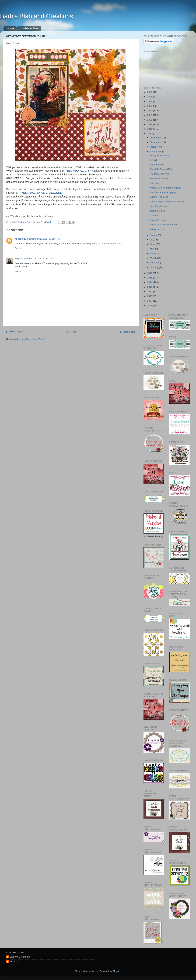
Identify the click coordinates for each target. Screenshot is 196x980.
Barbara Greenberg (20, 957)
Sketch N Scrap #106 (161, 169)
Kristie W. (15, 962)
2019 (150, 124)
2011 (150, 296)
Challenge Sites (29, 28)
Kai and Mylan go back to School (167, 202)
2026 (150, 92)
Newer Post (15, 332)
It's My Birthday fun (159, 156)
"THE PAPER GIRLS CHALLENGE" (42, 193)
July (152, 240)
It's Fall (153, 160)
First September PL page (163, 192)
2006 (150, 305)
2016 (150, 273)
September (156, 152)
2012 (150, 292)
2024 (150, 101)
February (155, 263)
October (155, 147)
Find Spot (155, 183)
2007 (150, 301)
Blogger (117, 971)
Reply (18, 248)
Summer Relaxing (159, 197)
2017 (150, 134)
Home (10, 28)
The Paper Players (159, 174)
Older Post (128, 332)
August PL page (158, 220)
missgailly (20, 239)
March (154, 258)
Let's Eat (154, 215)
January (155, 267)
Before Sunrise (157, 211)
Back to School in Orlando (163, 225)
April (153, 253)
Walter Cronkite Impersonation (165, 188)
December (156, 138)
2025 (150, 97)
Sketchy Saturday (159, 178)
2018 (150, 129)
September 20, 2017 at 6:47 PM (44, 239)
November (156, 142)
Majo (17, 259)
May (153, 249)
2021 (150, 115)
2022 (150, 110)
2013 (150, 287)
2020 (150, 120)
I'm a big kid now (158, 206)
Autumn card (156, 165)
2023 (150, 106)
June (153, 244)
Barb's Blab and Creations (36, 16)
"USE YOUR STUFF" (78, 171)
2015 (150, 278)
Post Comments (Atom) (33, 339)
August (154, 235)
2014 (150, 282)
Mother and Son (158, 229)
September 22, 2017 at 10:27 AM (38, 259)
